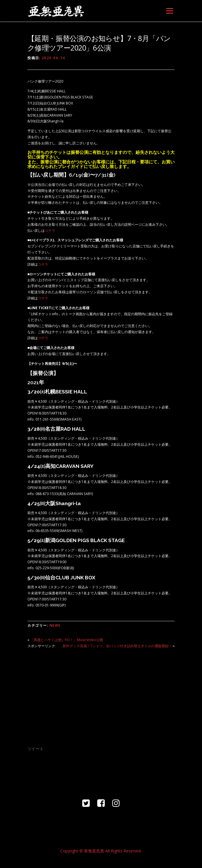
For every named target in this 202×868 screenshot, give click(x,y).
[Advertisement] (101, 693)
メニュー (170, 11)
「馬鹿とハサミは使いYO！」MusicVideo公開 (67, 640)
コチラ (50, 230)
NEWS (55, 625)
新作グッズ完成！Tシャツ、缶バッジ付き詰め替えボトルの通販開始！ (117, 646)
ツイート (35, 749)
